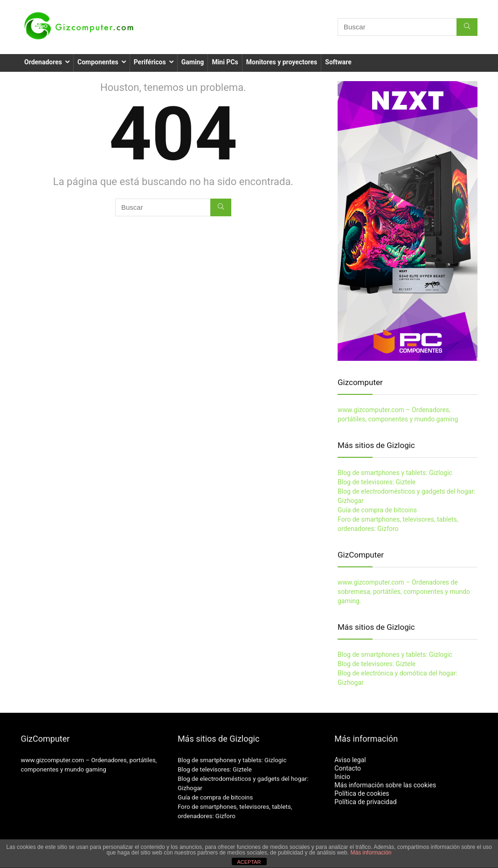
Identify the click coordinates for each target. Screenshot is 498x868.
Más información (371, 853)
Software (338, 62)
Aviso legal (350, 760)
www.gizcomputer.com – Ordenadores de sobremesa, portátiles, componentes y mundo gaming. (404, 592)
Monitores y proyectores (282, 62)
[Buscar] (467, 27)
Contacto (348, 768)
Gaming (193, 62)
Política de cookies (362, 793)
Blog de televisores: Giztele (377, 482)
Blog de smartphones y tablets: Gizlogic (395, 473)
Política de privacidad (365, 802)
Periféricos (150, 62)
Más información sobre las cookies (385, 785)
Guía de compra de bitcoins (377, 510)
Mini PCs (225, 62)
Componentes (98, 62)
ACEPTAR (249, 862)
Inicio (342, 777)
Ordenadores (43, 62)
